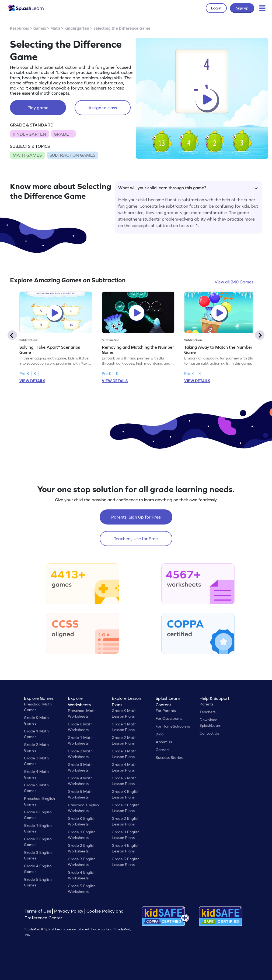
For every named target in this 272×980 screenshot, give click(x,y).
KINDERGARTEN (29, 134)
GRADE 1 (63, 134)
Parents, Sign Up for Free (136, 517)
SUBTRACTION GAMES (72, 155)
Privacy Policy (69, 911)
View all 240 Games (234, 282)
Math (55, 28)
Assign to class (103, 108)
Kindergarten (77, 28)
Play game (38, 108)
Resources (20, 28)
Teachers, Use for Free (136, 539)
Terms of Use (39, 911)
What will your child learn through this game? (188, 188)
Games (40, 28)
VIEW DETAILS (32, 381)
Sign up (242, 8)
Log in (216, 8)
